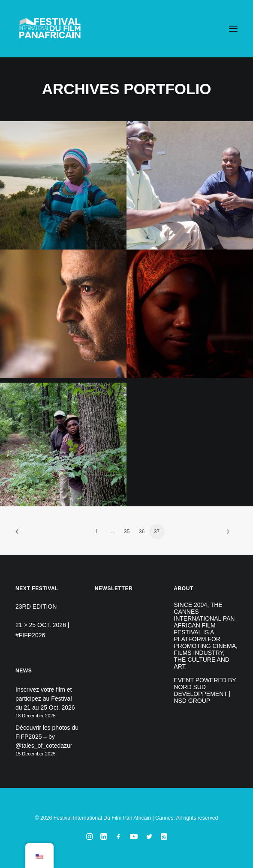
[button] (233, 29)
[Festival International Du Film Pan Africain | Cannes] (50, 29)
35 (127, 532)
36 (142, 532)
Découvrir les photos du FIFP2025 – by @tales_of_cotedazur (47, 737)
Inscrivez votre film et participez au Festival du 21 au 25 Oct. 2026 (45, 699)
